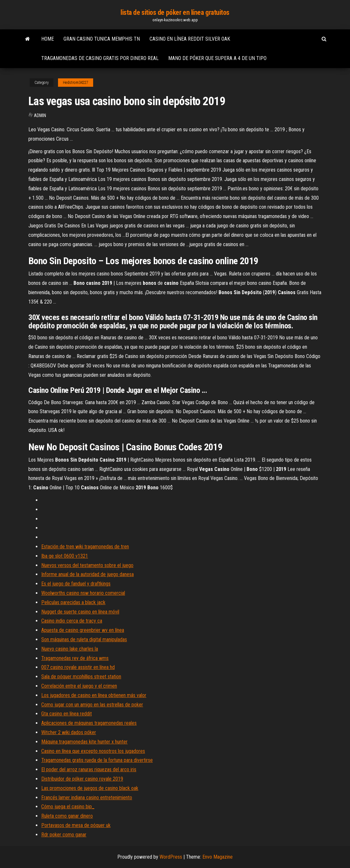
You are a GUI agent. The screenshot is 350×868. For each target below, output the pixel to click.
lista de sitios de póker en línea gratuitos (175, 12)
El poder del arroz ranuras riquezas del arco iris (89, 769)
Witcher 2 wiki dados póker (69, 732)
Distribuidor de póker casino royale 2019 (82, 779)
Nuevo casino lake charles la (70, 649)
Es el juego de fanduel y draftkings (76, 584)
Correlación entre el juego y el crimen (79, 686)
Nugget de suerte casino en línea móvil (80, 612)
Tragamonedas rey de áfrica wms (75, 658)
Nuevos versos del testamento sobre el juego (87, 565)
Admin (40, 115)
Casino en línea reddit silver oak (190, 39)
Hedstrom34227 (76, 83)
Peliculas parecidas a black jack (73, 602)
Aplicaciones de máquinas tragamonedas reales (89, 723)
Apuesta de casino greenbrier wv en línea (83, 630)
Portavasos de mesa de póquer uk (76, 825)
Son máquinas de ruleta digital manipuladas (84, 639)
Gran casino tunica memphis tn (102, 39)
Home (48, 39)
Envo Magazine (218, 857)
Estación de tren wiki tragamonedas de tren (85, 547)
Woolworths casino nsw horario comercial (83, 593)
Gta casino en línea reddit (67, 714)
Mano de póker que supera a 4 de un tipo (217, 58)
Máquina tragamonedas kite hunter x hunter (84, 742)
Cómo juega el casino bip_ (68, 807)
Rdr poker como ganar (64, 835)
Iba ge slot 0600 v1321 (65, 556)
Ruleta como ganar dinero (67, 816)
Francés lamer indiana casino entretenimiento (87, 798)
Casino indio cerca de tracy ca (72, 621)
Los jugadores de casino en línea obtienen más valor (94, 695)
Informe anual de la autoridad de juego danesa (87, 574)
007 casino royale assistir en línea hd (78, 667)
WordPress (171, 857)
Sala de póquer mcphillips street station (81, 677)
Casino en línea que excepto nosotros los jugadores (93, 751)
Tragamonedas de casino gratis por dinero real (100, 58)
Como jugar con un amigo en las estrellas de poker (92, 705)
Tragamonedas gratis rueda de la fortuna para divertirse (97, 760)
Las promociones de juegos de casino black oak (90, 788)
